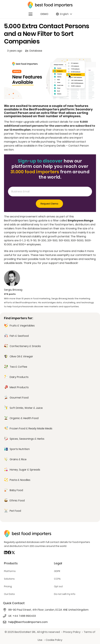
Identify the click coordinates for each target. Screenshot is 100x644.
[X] (13, 553)
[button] (30, 14)
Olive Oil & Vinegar (21, 356)
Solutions (9, 579)
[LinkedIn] (6, 553)
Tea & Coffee (18, 367)
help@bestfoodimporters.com (28, 622)
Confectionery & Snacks (25, 346)
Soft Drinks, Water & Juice (26, 408)
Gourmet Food (19, 398)
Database (36, 51)
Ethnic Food (17, 501)
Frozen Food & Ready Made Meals (31, 428)
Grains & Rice (18, 459)
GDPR (57, 571)
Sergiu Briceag (13, 290)
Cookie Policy (54, 640)
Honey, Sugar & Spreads (25, 470)
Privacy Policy (72, 632)
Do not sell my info (65, 594)
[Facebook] (9, 553)
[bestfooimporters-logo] (50, 5)
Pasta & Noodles (20, 480)
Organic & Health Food (24, 418)
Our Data (9, 594)
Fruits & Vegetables (22, 326)
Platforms (10, 571)
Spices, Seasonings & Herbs (27, 439)
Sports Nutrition (20, 449)
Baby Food (16, 490)
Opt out (58, 586)
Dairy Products (19, 377)
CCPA (57, 579)
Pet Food (15, 511)
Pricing (8, 586)
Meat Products (19, 387)
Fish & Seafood (19, 336)
